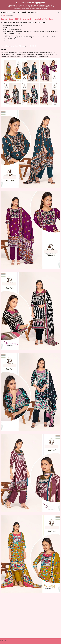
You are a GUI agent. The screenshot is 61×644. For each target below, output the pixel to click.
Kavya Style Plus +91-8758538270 (31, 3)
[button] (59, 13)
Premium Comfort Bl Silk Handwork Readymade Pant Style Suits (27, 19)
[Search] (59, 3)
